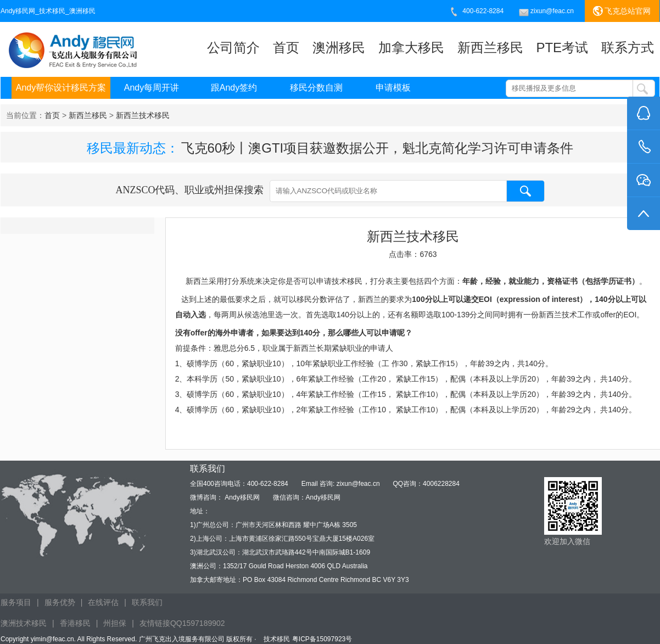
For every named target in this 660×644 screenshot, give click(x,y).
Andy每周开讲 (152, 88)
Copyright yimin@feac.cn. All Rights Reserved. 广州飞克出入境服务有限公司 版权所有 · (129, 639)
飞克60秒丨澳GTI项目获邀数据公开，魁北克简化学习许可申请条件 (377, 148)
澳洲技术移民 (24, 623)
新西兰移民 (490, 47)
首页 (286, 47)
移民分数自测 (316, 88)
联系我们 (147, 602)
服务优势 (60, 602)
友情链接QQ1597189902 (182, 623)
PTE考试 (562, 47)
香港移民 (75, 623)
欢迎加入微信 (567, 541)
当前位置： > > (88, 115)
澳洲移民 (339, 47)
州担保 (115, 623)
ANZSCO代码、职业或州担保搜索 (330, 191)
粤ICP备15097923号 (322, 639)
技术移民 (277, 639)
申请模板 (393, 88)
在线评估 (103, 602)
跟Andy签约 (234, 88)
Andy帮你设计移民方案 (61, 88)
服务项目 (16, 602)
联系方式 (628, 47)
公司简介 (233, 47)
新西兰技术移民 (143, 115)
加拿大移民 (411, 47)
